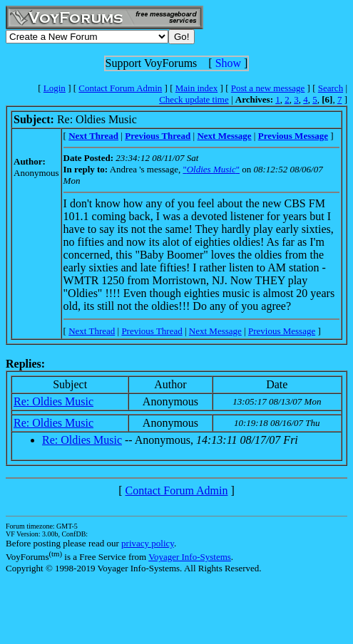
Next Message (215, 331)
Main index (197, 88)
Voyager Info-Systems (190, 557)
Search (331, 88)
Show (228, 63)
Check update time (194, 99)
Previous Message (282, 331)
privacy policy (148, 543)
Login (55, 88)
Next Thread (92, 331)
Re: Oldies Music (53, 401)
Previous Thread (152, 331)
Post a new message (268, 88)
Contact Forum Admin (120, 88)
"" (211, 169)
